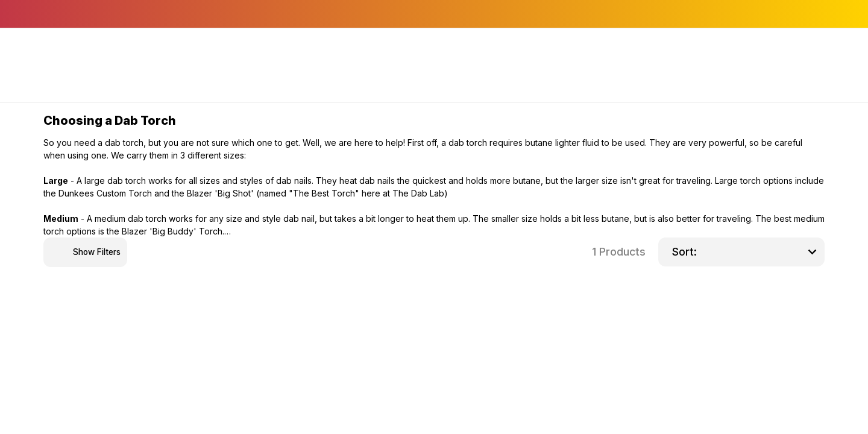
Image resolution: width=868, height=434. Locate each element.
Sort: (684, 252)
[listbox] (761, 252)
